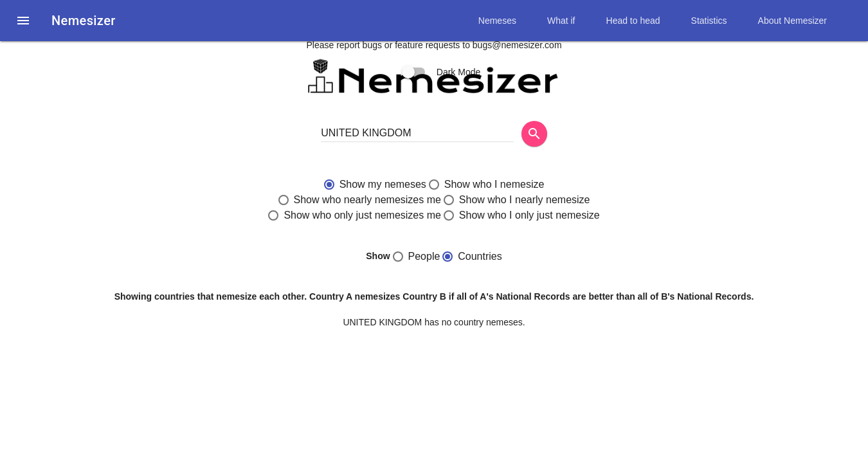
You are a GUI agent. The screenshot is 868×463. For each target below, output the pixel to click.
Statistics (709, 21)
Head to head (633, 21)
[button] (23, 21)
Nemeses (497, 21)
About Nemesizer (792, 21)
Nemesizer (84, 21)
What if (561, 21)
